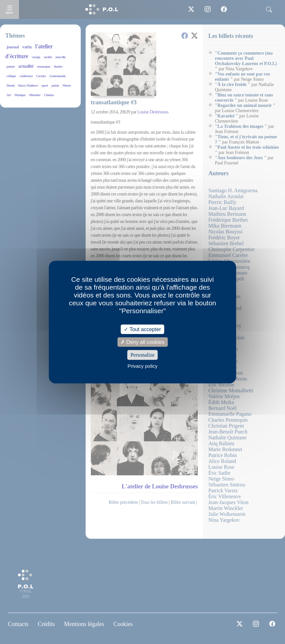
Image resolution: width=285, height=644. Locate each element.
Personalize (142, 355)
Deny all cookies (142, 342)
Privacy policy (142, 366)
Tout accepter (142, 329)
